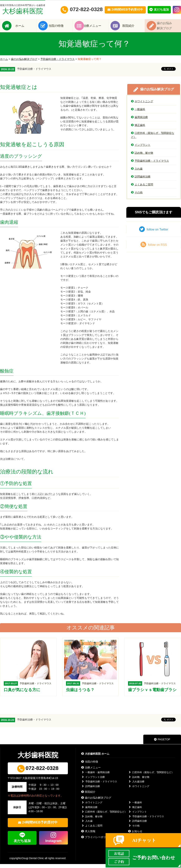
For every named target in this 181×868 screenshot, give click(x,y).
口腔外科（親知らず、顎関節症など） (153, 139)
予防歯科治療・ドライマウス (58, 63)
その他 (137, 196)
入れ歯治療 (136, 785)
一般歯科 (138, 113)
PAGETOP (162, 743)
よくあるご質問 (142, 188)
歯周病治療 (139, 121)
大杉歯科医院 (23, 9)
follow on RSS (154, 248)
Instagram (53, 845)
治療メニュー (96, 28)
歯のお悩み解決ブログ (24, 63)
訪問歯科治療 (141, 181)
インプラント (141, 149)
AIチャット (144, 840)
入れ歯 (137, 173)
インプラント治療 (93, 781)
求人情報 (88, 835)
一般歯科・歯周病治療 (95, 776)
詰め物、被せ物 (142, 157)
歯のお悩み (169, 28)
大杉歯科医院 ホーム (95, 758)
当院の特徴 (60, 28)
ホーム (24, 28)
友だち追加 (22, 845)
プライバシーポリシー (96, 841)
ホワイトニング (142, 105)
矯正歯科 (138, 129)
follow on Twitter (154, 233)
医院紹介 (132, 28)
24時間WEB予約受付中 (40, 826)
